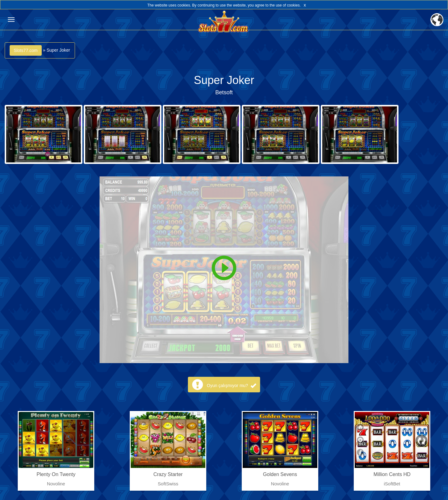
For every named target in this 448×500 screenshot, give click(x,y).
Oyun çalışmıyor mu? (231, 386)
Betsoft (224, 92)
